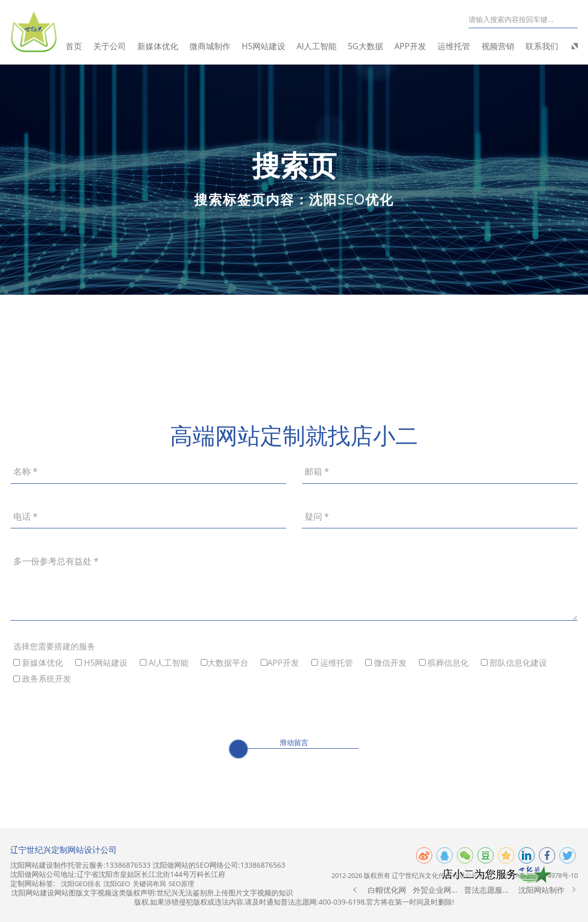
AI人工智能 (317, 46)
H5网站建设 (264, 46)
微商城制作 (210, 46)
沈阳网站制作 (541, 890)
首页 (74, 46)
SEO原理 (181, 884)
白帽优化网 (387, 890)
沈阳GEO (117, 884)
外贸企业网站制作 (439, 890)
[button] (355, 890)
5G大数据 (365, 46)
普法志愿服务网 (490, 890)
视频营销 (498, 46)
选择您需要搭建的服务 (54, 646)
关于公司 (110, 46)
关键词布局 (149, 884)
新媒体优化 (158, 46)
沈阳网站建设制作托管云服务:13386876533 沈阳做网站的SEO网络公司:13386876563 (148, 865)
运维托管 (454, 46)
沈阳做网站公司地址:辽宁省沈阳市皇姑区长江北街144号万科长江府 (118, 874)
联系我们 (542, 46)
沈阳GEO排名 (81, 884)
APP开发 (410, 46)
